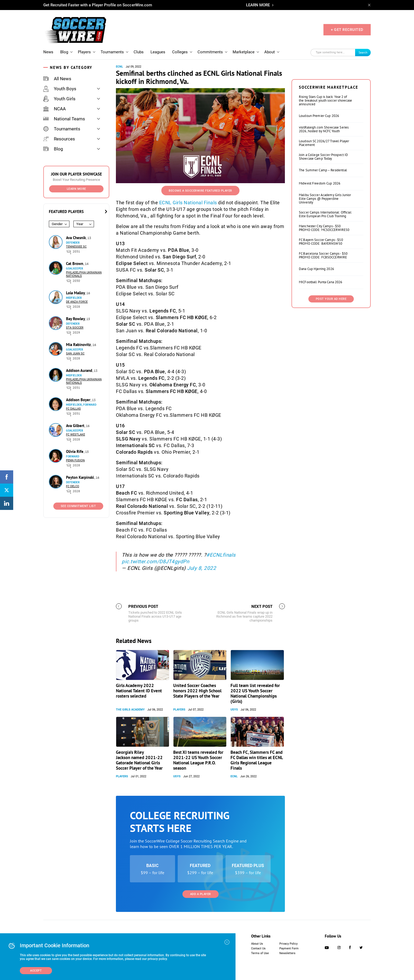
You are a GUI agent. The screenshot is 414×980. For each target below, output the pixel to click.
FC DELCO (73, 486)
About (270, 52)
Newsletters (287, 953)
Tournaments (112, 52)
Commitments (210, 52)
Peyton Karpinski (81, 477)
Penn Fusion (75, 460)
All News (57, 79)
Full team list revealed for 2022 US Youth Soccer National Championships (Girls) (255, 693)
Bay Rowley (76, 319)
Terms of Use (260, 953)
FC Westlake (76, 435)
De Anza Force (77, 302)
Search (363, 52)
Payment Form (289, 948)
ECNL (119, 67)
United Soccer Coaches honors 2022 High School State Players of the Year (197, 691)
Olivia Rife (75, 451)
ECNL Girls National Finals (188, 203)
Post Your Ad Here (331, 299)
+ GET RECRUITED (347, 30)
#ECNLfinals (221, 555)
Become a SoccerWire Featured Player (200, 191)
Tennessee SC (76, 247)
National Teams (64, 119)
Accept (36, 971)
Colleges (180, 52)
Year (80, 224)
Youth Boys (60, 89)
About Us (257, 944)
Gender (57, 224)
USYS (234, 710)
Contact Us (258, 948)
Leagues (158, 52)
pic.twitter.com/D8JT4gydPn (155, 562)
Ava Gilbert (76, 426)
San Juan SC (75, 354)
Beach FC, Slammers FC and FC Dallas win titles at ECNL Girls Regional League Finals (257, 760)
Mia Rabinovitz (79, 345)
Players (84, 52)
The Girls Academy (130, 710)
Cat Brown (75, 264)
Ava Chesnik (76, 238)
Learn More (76, 189)
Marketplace (244, 52)
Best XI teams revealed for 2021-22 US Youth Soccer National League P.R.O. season (198, 760)
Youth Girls (59, 99)
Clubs (139, 52)
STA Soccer (75, 328)
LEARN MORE (258, 5)
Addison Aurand (80, 370)
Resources (59, 139)
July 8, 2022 (202, 568)
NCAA (55, 109)
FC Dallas (73, 409)
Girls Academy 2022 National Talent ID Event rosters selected (139, 691)
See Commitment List (78, 506)
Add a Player (201, 894)
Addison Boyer (79, 400)
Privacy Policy (288, 944)
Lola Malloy (76, 293)
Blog (64, 52)
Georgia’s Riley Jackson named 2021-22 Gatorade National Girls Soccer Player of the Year (139, 760)
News (48, 52)
